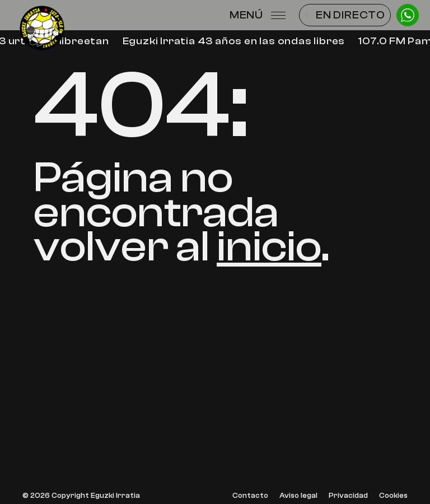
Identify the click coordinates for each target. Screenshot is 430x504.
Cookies (393, 496)
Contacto (250, 496)
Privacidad (348, 496)
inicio (269, 247)
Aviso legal (298, 496)
